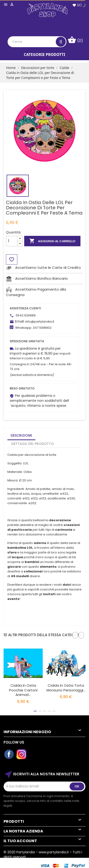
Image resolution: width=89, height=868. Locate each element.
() (77, 5)
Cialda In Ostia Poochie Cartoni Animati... (23, 690)
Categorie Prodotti (44, 55)
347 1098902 (42, 328)
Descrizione (21, 435)
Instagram (22, 754)
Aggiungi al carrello (52, 241)
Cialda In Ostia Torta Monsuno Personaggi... (66, 688)
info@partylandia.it (40, 322)
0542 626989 (26, 315)
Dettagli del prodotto (33, 444)
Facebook (9, 754)
